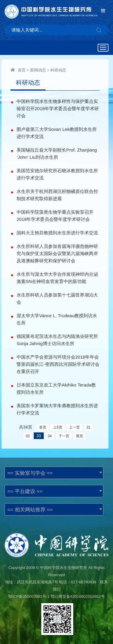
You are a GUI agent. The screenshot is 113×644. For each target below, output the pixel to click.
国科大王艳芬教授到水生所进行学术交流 (57, 233)
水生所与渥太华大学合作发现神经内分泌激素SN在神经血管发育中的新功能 (57, 278)
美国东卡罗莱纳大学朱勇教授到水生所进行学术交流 (57, 409)
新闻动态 (38, 70)
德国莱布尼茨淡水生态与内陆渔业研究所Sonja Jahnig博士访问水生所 (57, 340)
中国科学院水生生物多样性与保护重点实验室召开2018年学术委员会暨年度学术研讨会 (58, 108)
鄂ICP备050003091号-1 (29, 596)
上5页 (58, 427)
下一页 (64, 436)
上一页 (74, 427)
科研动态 (58, 70)
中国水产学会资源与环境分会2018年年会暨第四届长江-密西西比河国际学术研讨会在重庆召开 (58, 364)
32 (28, 436)
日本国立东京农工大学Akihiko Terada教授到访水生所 (56, 388)
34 (50, 436)
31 (88, 427)
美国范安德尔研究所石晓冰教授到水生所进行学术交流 (57, 174)
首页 (22, 70)
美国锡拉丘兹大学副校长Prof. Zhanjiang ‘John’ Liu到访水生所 (57, 153)
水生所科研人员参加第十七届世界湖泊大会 (57, 298)
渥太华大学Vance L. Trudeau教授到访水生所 (57, 319)
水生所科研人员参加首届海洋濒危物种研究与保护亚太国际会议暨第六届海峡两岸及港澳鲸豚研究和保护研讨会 (57, 253)
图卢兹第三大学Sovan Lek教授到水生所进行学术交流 (57, 133)
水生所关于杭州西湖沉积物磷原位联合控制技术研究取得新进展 (57, 195)
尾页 (80, 436)
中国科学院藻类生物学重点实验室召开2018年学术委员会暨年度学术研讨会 (55, 216)
